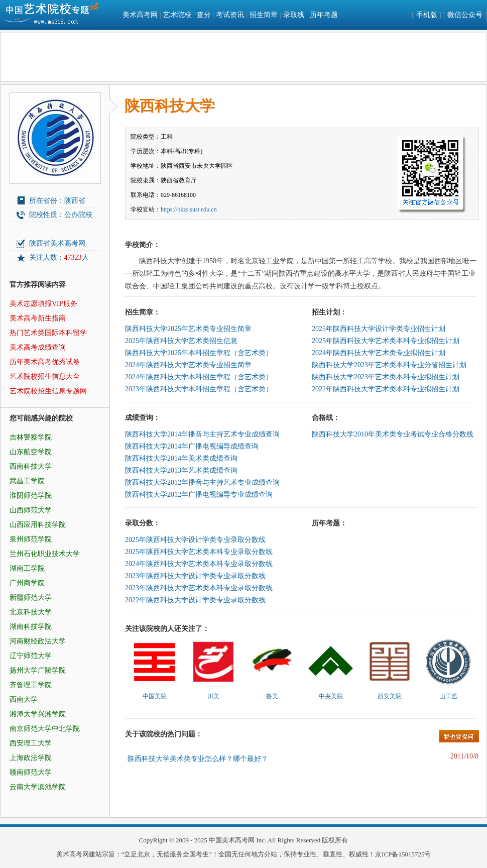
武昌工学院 (27, 481)
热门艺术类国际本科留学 (48, 333)
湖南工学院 (27, 568)
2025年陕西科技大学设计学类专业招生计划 (379, 329)
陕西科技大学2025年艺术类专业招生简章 (188, 329)
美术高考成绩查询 (38, 347)
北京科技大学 (31, 612)
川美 (213, 696)
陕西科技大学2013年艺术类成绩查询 (181, 470)
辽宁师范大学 (31, 656)
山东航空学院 (31, 452)
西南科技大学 (31, 466)
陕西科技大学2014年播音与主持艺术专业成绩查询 (202, 434)
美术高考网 (140, 15)
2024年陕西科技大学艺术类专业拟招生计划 (379, 353)
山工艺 (448, 696)
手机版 (427, 15)
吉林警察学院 (31, 437)
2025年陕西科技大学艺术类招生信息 (181, 341)
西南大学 (24, 699)
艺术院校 (177, 15)
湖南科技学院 (31, 627)
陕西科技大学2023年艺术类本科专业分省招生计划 (389, 365)
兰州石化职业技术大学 (45, 554)
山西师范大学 (31, 510)
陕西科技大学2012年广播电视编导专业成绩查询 (199, 495)
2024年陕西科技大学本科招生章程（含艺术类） (199, 377)
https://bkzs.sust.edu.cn (189, 209)
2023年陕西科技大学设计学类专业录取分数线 (195, 576)
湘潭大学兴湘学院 (38, 714)
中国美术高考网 (232, 840)
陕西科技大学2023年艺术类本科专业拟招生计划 (386, 377)
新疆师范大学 (31, 598)
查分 (204, 15)
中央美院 (331, 696)
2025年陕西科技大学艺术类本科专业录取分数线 (199, 552)
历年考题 (324, 15)
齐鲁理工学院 (31, 685)
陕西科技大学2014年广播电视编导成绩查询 (192, 446)
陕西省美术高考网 (57, 243)
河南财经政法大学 (38, 641)
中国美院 (155, 696)
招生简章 (264, 15)
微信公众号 (465, 15)
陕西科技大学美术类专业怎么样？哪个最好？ (198, 759)
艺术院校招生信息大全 (45, 376)
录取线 (294, 15)
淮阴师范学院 (31, 496)
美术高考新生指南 (38, 318)
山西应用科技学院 (38, 525)
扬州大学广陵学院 (38, 670)
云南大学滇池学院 (38, 787)
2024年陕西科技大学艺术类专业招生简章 (188, 365)
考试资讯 (230, 15)
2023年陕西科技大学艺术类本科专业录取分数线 (199, 588)
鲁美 (272, 696)
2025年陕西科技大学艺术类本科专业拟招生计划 (386, 341)
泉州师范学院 (31, 539)
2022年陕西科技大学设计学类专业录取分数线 (195, 600)
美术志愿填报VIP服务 (43, 304)
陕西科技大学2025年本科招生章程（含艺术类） (199, 353)
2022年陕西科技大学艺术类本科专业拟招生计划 (386, 389)
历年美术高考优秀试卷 (45, 362)
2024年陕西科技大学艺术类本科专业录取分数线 (199, 564)
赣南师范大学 (31, 772)
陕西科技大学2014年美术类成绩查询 (181, 458)
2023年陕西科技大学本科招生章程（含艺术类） (199, 389)
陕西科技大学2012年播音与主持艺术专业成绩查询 (202, 482)
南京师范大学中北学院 (45, 729)
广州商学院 (27, 583)
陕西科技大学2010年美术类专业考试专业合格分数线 (393, 434)
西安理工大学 (31, 743)
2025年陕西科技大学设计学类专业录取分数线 (195, 540)
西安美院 (390, 696)
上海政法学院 (31, 758)
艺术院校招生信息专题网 (48, 391)
